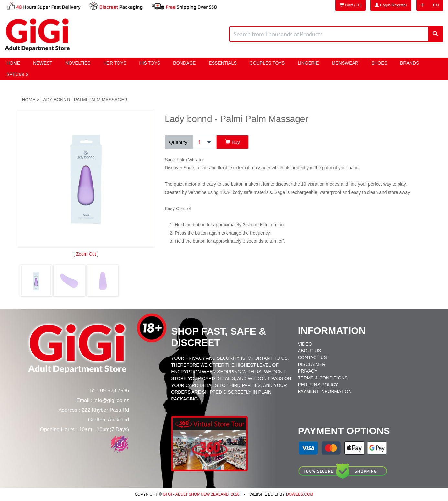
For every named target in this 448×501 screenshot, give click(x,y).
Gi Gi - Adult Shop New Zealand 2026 (201, 494)
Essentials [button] (223, 63)
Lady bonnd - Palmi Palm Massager (84, 100)
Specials (17, 74)
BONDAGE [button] (184, 63)
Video (305, 344)
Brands (410, 63)
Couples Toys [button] (267, 63)
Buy (233, 142)
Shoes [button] (379, 63)
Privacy (308, 371)
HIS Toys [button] (150, 63)
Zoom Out (86, 254)
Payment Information (325, 391)
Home (13, 63)
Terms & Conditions (323, 378)
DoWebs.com (300, 494)
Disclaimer (312, 364)
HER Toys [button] (115, 63)
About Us (309, 351)
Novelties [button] (78, 63)
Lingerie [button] (308, 63)
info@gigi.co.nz (112, 400)
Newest (43, 63)
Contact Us (312, 357)
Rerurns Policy (318, 385)
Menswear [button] (345, 63)
